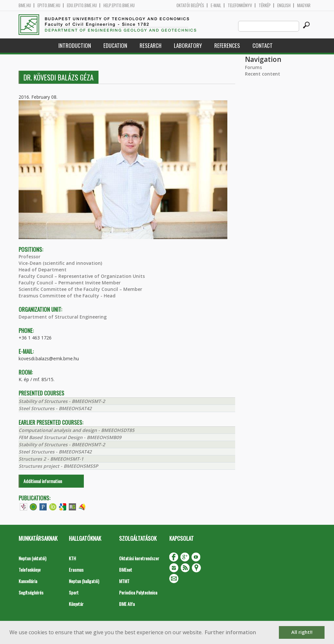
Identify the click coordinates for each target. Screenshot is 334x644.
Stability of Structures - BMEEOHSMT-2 (62, 401)
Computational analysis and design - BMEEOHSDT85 (76, 430)
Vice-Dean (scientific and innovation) (60, 263)
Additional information (43, 481)
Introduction (75, 45)
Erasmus (76, 570)
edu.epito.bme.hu (82, 5)
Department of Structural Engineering (63, 317)
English (284, 5)
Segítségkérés (31, 592)
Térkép (265, 5)
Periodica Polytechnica (138, 592)
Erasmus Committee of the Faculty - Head (67, 296)
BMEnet (126, 570)
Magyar (304, 5)
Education (115, 45)
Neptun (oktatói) (32, 558)
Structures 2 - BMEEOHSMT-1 (51, 459)
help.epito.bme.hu (119, 5)
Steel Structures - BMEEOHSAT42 (55, 408)
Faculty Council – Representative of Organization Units (82, 276)
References (227, 45)
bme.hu (25, 5)
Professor (30, 257)
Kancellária (28, 581)
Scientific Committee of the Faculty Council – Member (80, 289)
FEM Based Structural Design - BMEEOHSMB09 (70, 437)
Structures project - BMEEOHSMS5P (58, 466)
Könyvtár (76, 604)
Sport (74, 592)
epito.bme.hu (49, 5)
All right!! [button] (302, 632)
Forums (253, 67)
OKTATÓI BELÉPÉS (190, 5)
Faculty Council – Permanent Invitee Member (70, 283)
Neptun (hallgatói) (84, 581)
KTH (72, 558)
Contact (263, 45)
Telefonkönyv (240, 5)
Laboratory (188, 45)
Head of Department (43, 270)
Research (151, 45)
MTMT (124, 581)
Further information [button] (230, 632)
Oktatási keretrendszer (139, 558)
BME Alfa (127, 604)
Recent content (263, 74)
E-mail (216, 5)
